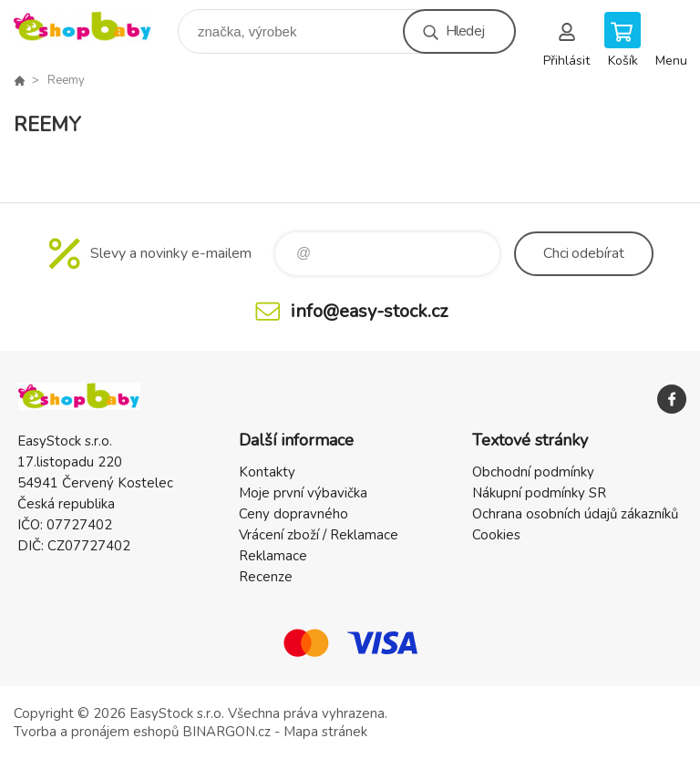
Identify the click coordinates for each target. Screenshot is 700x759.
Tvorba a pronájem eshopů (96, 732)
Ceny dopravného (293, 514)
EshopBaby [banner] (94, 27)
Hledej (465, 31)
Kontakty (267, 472)
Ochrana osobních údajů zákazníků (575, 514)
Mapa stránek (325, 732)
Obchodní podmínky (533, 472)
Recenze (266, 577)
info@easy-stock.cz (369, 311)
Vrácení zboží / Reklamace (319, 535)
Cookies (496, 535)
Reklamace (273, 556)
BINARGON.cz (226, 732)
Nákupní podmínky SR (539, 493)
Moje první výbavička (303, 493)
